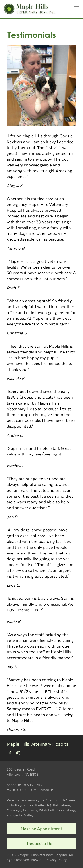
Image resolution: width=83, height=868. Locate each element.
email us (47, 790)
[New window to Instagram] (18, 753)
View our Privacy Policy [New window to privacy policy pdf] (49, 860)
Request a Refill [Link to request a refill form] (42, 843)
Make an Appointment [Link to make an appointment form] (41, 828)
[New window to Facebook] (10, 753)
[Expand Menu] (77, 9)
